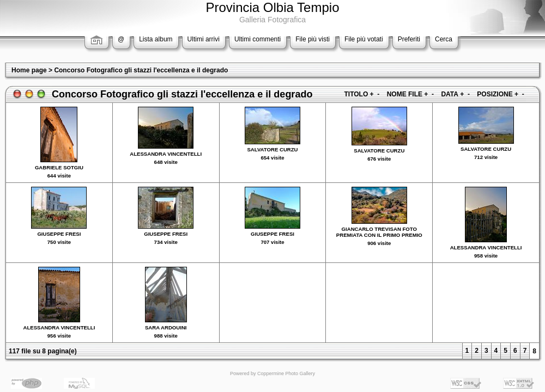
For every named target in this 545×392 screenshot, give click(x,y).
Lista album (156, 39)
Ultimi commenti (258, 39)
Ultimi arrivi (204, 39)
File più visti (313, 39)
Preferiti (409, 39)
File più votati (364, 39)
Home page (29, 70)
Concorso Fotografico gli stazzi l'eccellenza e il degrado (141, 70)
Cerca (444, 39)
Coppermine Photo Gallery (286, 373)
